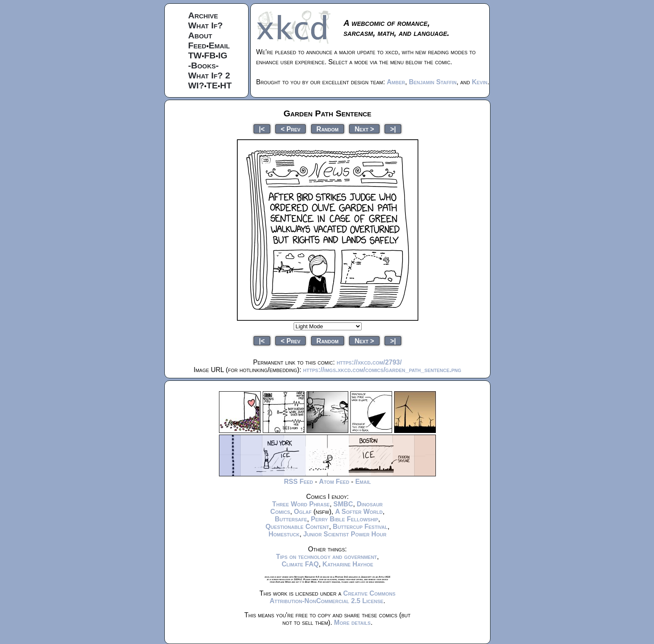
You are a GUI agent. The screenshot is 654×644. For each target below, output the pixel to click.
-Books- (203, 65)
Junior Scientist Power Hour (345, 534)
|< (262, 129)
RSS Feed (299, 482)
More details (352, 623)
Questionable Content (297, 527)
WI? (196, 85)
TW (195, 55)
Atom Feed (334, 482)
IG (223, 55)
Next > (364, 129)
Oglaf (303, 512)
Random (328, 129)
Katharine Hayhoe (348, 564)
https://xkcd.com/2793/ (369, 362)
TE (212, 85)
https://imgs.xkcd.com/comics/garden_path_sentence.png (382, 370)
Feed (197, 45)
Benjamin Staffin (433, 82)
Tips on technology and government (327, 557)
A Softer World (359, 512)
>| (393, 129)
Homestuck (284, 534)
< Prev (291, 129)
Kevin (479, 82)
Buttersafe (291, 519)
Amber (396, 82)
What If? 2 (209, 75)
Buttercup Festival (360, 527)
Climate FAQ (300, 564)
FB (210, 55)
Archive (203, 15)
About (200, 35)
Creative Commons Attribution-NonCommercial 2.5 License (332, 597)
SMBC (343, 504)
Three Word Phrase (301, 504)
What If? (205, 25)
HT (226, 85)
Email (219, 45)
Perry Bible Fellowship (345, 519)
